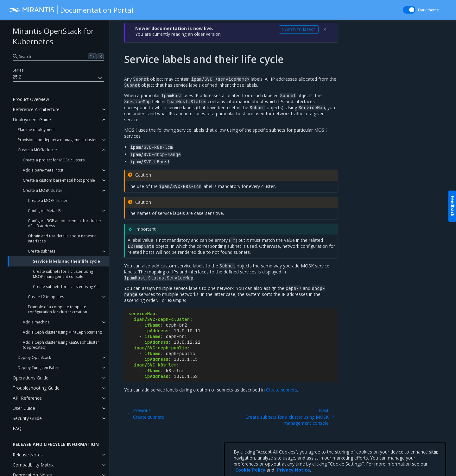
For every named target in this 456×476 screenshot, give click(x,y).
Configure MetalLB (44, 211)
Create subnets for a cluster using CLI (66, 287)
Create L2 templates (46, 297)
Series (18, 70)
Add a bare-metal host (43, 170)
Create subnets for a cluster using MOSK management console (63, 274)
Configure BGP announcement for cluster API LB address (65, 223)
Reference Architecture (36, 109)
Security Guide (27, 418)
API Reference (27, 398)
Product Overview (31, 99)
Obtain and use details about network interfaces (62, 238)
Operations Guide (31, 378)
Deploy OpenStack (34, 357)
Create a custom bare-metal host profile (59, 180)
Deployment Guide (32, 119)
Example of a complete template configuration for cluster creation (57, 309)
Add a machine (36, 322)
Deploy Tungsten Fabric (39, 368)
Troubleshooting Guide (36, 388)
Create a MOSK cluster (38, 150)
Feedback (453, 206)
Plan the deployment (36, 130)
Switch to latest (299, 29)
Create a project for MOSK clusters (54, 160)
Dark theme (428, 10)
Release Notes (28, 455)
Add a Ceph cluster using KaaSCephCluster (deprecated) (61, 345)
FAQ (17, 428)
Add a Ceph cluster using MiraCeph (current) (62, 332)
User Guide (24, 408)
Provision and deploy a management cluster (57, 140)
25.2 (58, 78)
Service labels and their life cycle (66, 261)
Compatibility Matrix (33, 465)
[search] (58, 56)
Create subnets (41, 251)
